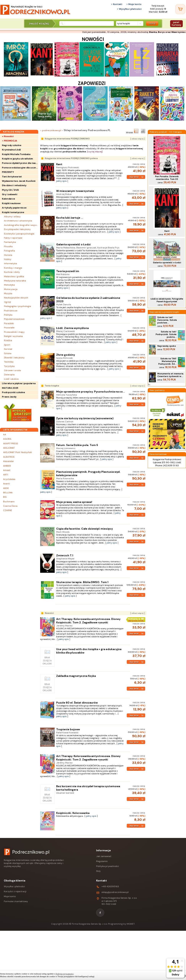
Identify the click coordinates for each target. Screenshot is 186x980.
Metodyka (9, 285)
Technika (9, 362)
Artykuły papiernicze (14, 208)
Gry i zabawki (10, 194)
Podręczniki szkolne (13, 392)
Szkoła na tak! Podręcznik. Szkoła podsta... (166, 334)
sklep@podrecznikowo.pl (115, 892)
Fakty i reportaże (13, 238)
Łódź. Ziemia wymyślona (72, 328)
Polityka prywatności (108, 866)
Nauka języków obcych (16, 298)
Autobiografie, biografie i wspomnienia (21, 225)
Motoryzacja (11, 289)
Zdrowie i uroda (12, 370)
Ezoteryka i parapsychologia (19, 234)
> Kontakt (117, 4)
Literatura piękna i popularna (19, 383)
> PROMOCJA (10, 141)
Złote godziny (66, 355)
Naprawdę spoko (167, 346)
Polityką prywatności (65, 974)
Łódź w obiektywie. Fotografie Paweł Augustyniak (167, 300)
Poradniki (9, 323)
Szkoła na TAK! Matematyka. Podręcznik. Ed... (167, 361)
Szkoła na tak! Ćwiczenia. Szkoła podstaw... (167, 320)
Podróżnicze (11, 311)
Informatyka (11, 263)
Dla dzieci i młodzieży (14, 185)
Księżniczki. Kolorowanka (73, 813)
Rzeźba (8, 340)
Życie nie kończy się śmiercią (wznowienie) (85, 418)
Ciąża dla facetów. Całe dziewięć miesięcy (84, 529)
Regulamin (102, 861)
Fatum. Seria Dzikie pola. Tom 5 (77, 445)
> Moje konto (134, 4)
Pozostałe (9, 328)
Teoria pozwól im (68, 271)
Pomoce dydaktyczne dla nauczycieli (20, 163)
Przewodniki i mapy (14, 332)
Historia (8, 255)
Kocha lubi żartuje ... (70, 218)
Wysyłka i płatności (14, 886)
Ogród (7, 302)
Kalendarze (9, 199)
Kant (59, 164)
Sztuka (8, 353)
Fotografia (9, 251)
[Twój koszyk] (180, 9)
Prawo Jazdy (9, 397)
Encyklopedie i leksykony (17, 229)
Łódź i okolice (11, 379)
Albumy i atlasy (12, 217)
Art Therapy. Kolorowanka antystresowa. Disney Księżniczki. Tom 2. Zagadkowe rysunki (88, 621)
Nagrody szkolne (12, 145)
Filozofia (8, 246)
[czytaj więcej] (95, 152)
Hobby (8, 259)
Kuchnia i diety (12, 272)
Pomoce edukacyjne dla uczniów (20, 168)
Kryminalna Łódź (11, 150)
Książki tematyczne (13, 212)
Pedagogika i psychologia (17, 306)
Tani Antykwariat (12, 177)
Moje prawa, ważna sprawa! (74, 502)
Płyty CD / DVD (10, 190)
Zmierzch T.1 (65, 555)
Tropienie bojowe (68, 729)
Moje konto (10, 896)
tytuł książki (124, 23)
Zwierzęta (9, 375)
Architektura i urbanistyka (18, 221)
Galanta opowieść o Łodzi (73, 244)
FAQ (98, 871)
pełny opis (61, 181)
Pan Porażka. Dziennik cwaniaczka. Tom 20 (167, 178)
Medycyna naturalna (15, 281)
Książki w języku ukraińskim (17, 159)
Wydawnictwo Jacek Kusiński (19, 181)
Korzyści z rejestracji (15, 891)
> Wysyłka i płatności (129, 9)
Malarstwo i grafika (14, 276)
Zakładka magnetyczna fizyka (76, 676)
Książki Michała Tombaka (16, 154)
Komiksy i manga (13, 268)
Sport (7, 345)
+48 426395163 (110, 886)
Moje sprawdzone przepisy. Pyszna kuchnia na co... (91, 392)
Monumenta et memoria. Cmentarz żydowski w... (171, 375)
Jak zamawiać (104, 856)
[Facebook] (100, 913)
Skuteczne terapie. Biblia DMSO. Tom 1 (82, 582)
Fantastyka (10, 242)
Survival (8, 349)
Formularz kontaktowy (16, 901)
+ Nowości (8, 136)
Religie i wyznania (13, 336)
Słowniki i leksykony (14, 358)
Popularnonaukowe (14, 319)
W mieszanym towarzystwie (75, 191)
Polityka (8, 315)
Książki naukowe (11, 203)
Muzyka (8, 293)
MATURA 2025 (10, 388)
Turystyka (9, 366)
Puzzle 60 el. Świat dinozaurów (77, 703)
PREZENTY (8, 172)
